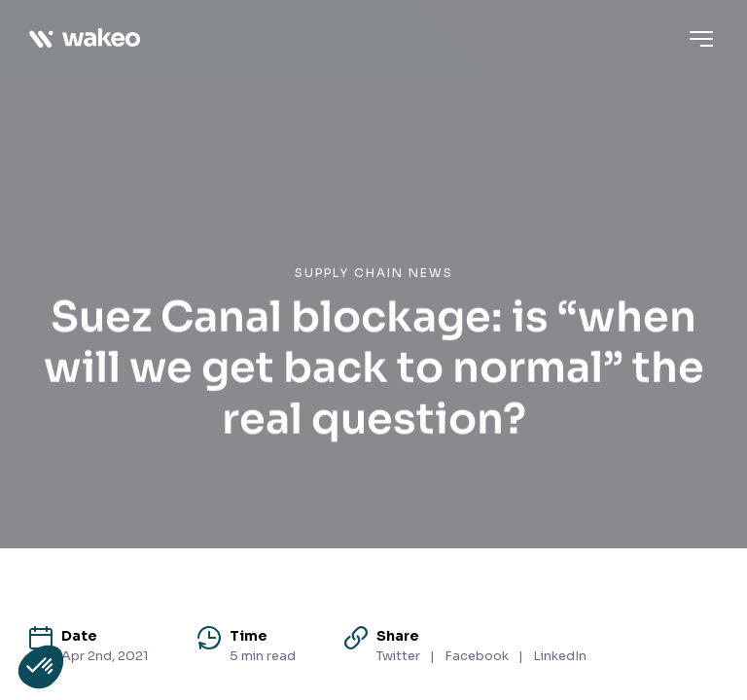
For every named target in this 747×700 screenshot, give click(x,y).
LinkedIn (560, 656)
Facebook (477, 656)
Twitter (398, 656)
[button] (41, 667)
